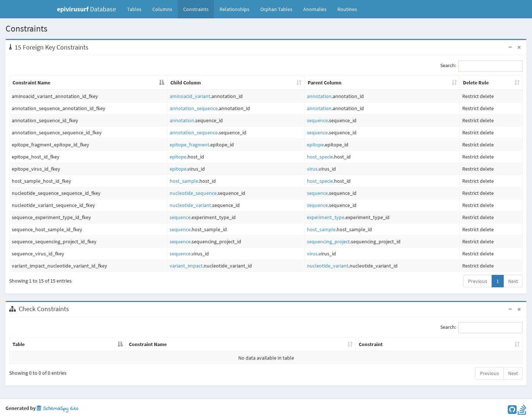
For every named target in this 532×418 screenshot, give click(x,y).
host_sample (184, 181)
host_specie (320, 157)
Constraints (196, 9)
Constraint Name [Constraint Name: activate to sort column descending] (31, 83)
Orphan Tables (276, 9)
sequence (317, 120)
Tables (137, 9)
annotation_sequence (194, 108)
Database (86, 9)
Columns (162, 9)
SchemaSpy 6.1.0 (57, 409)
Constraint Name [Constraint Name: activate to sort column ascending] (148, 344)
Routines (347, 9)
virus (312, 169)
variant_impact (186, 266)
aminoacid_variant (190, 96)
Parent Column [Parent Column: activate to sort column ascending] (325, 83)
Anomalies (315, 9)
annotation (319, 96)
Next (513, 281)
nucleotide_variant (190, 205)
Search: (482, 66)
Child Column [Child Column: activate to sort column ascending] (186, 83)
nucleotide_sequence (193, 193)
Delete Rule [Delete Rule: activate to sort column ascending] (476, 83)
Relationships (234, 9)
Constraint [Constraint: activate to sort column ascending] (371, 344)
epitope (315, 145)
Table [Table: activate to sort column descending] (19, 344)
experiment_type (326, 217)
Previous (478, 281)
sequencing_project (328, 241)
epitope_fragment (189, 145)
